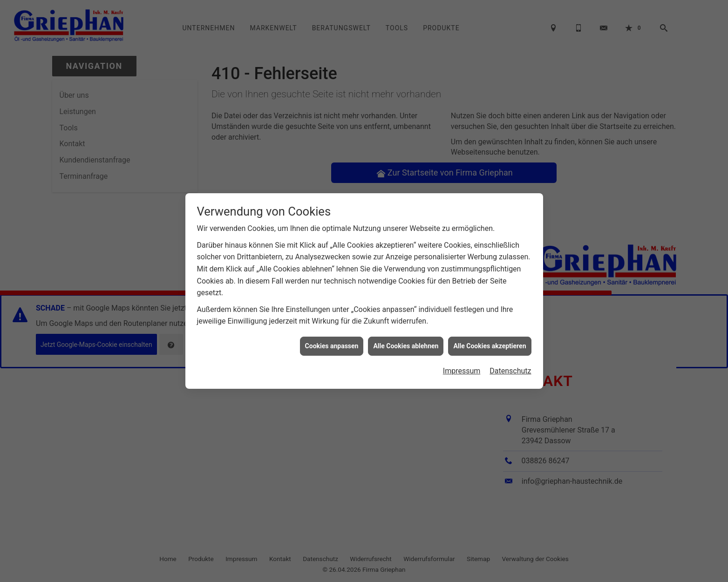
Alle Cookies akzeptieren (490, 343)
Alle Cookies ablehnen (406, 343)
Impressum (462, 368)
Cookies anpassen (332, 343)
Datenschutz (510, 368)
